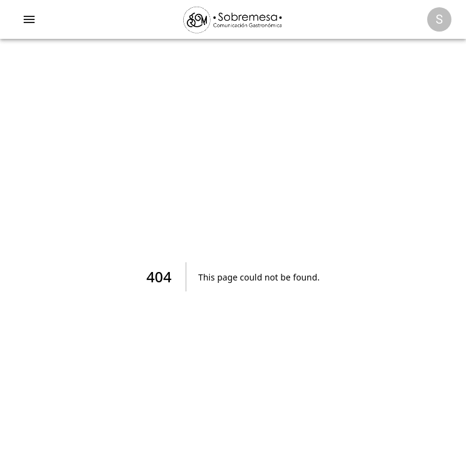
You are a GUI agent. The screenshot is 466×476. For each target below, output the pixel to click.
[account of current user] (29, 19)
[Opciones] (439, 19)
